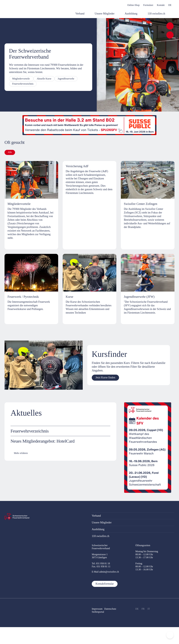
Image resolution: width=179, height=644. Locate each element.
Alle (10, 152)
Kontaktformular (105, 584)
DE (137, 609)
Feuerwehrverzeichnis (23, 84)
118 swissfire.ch (100, 536)
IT (149, 609)
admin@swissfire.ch (109, 572)
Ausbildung (98, 529)
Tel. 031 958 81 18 (101, 563)
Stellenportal (98, 612)
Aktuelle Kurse (44, 79)
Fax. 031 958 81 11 (101, 566)
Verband (96, 516)
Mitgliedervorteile (21, 79)
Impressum (97, 609)
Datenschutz (111, 609)
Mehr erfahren (21, 453)
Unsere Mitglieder (102, 522)
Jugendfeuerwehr (66, 79)
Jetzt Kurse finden (105, 377)
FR (143, 609)
